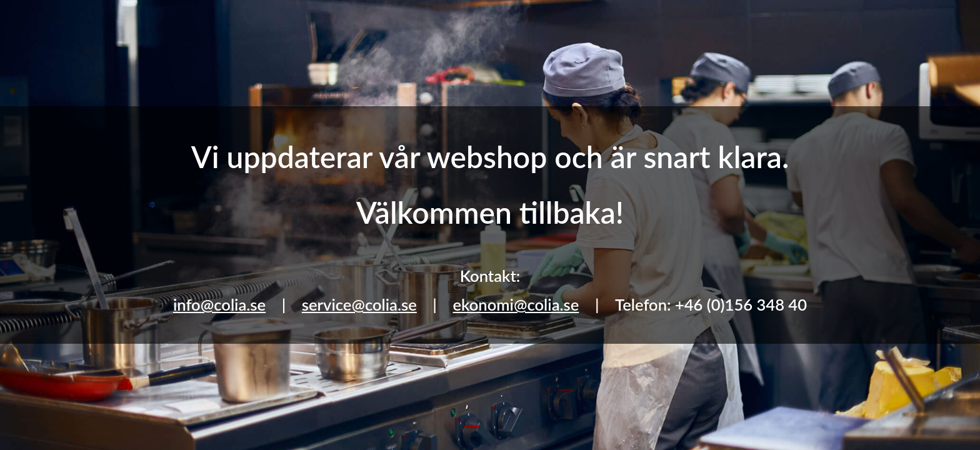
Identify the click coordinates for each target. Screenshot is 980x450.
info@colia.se (219, 304)
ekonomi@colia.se (516, 304)
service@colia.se (359, 304)
